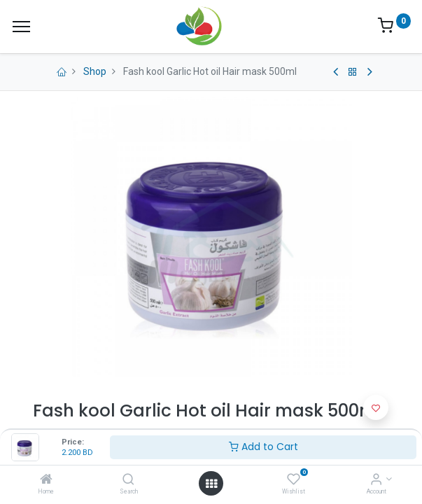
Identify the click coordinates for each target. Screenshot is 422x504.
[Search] (128, 480)
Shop (95, 71)
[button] (376, 407)
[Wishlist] (294, 480)
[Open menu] (211, 484)
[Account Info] (376, 480)
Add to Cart (263, 447)
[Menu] (21, 27)
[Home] (46, 480)
